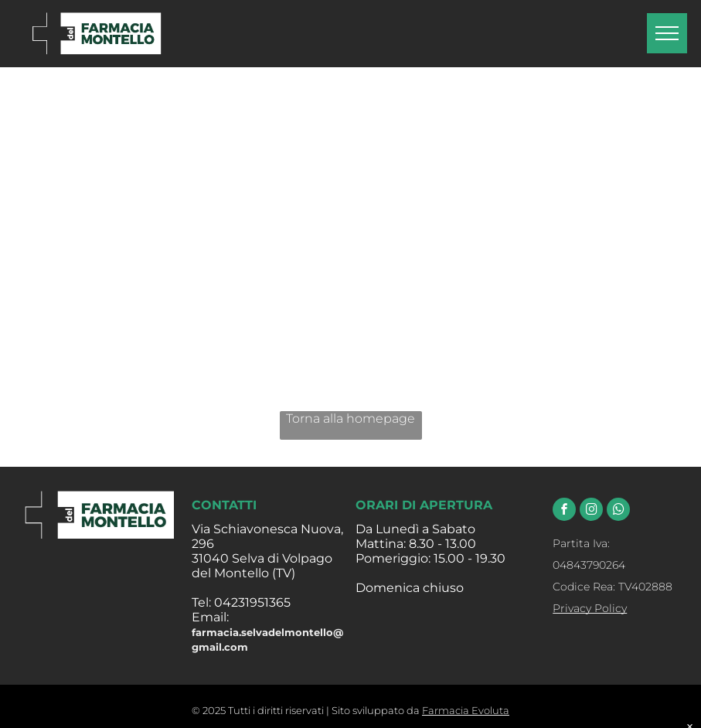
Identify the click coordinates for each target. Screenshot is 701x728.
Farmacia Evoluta (466, 710)
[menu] (667, 33)
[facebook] (564, 511)
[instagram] (591, 511)
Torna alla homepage (350, 418)
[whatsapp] (618, 511)
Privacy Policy (590, 608)
